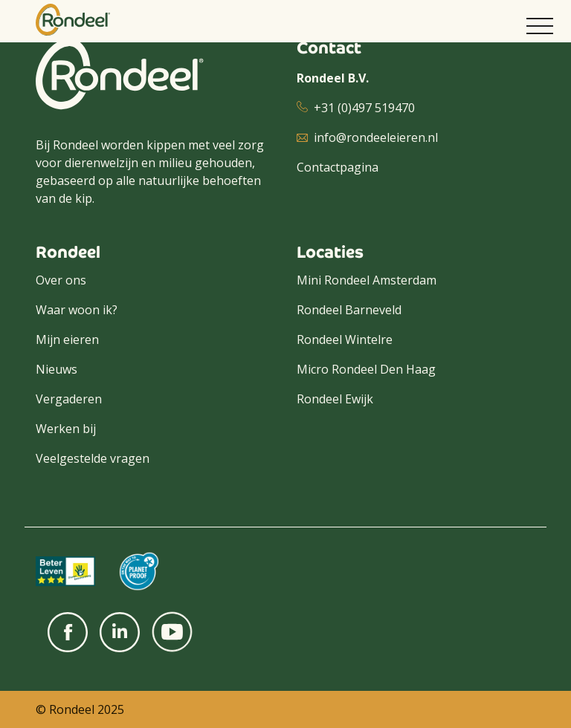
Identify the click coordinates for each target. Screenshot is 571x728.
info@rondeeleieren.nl (376, 137)
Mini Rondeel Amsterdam (367, 280)
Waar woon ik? (77, 310)
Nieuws (57, 369)
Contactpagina (338, 167)
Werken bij (66, 429)
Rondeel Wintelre (345, 339)
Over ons (61, 280)
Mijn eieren (67, 339)
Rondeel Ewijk (335, 399)
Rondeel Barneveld (349, 310)
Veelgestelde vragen (93, 458)
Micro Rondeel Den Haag (366, 369)
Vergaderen (69, 399)
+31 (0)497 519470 (364, 108)
